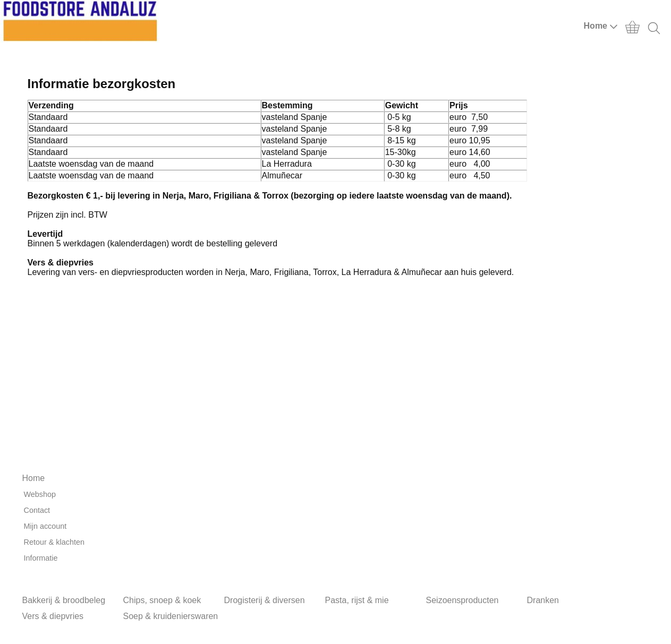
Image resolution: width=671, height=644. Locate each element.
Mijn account (45, 526)
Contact (37, 510)
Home (601, 26)
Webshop (40, 494)
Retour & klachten (54, 542)
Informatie (41, 558)
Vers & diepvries (53, 616)
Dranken (543, 600)
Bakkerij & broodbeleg (64, 600)
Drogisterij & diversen (265, 600)
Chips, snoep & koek (162, 600)
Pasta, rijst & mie (357, 600)
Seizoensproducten (462, 600)
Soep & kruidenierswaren (171, 616)
